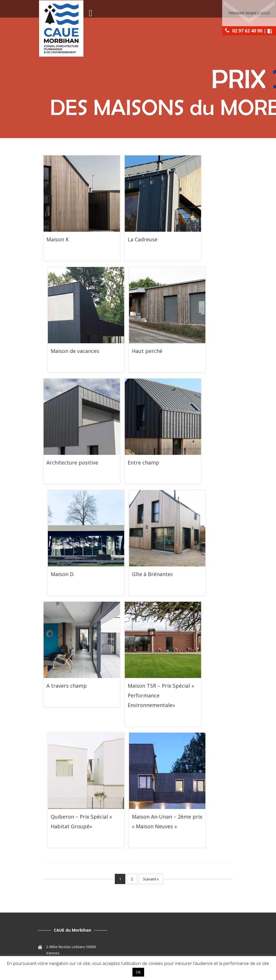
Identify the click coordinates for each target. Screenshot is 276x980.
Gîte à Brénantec (153, 574)
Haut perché (147, 351)
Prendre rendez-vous (250, 13)
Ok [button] (138, 972)
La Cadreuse (143, 239)
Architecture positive (72, 463)
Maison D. (63, 574)
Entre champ (143, 463)
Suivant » (151, 879)
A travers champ (67, 686)
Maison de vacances (75, 351)
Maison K (58, 239)
